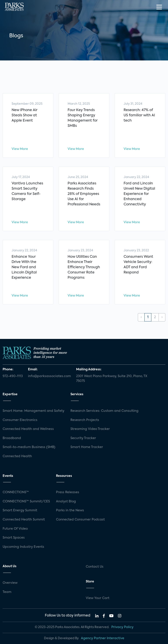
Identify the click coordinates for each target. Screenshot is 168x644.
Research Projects (85, 420)
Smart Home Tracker (87, 447)
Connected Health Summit (24, 520)
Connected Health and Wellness (28, 429)
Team (7, 592)
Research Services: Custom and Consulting (104, 411)
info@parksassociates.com (49, 376)
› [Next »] (162, 317)
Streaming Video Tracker (90, 429)
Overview (10, 583)
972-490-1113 (13, 376)
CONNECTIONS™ (16, 492)
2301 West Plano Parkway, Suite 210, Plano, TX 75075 (112, 379)
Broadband (12, 438)
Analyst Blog (66, 501)
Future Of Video (15, 529)
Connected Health (17, 456)
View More (20, 149)
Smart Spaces (14, 538)
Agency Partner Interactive (103, 638)
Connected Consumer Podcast (80, 520)
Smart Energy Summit (20, 510)
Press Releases (68, 492)
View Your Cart (98, 598)
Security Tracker (83, 438)
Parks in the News (70, 510)
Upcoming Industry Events (23, 547)
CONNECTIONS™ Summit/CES (26, 501)
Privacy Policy (122, 627)
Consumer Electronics (20, 420)
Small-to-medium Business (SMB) (29, 447)
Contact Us (95, 567)
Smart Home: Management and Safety (33, 411)
